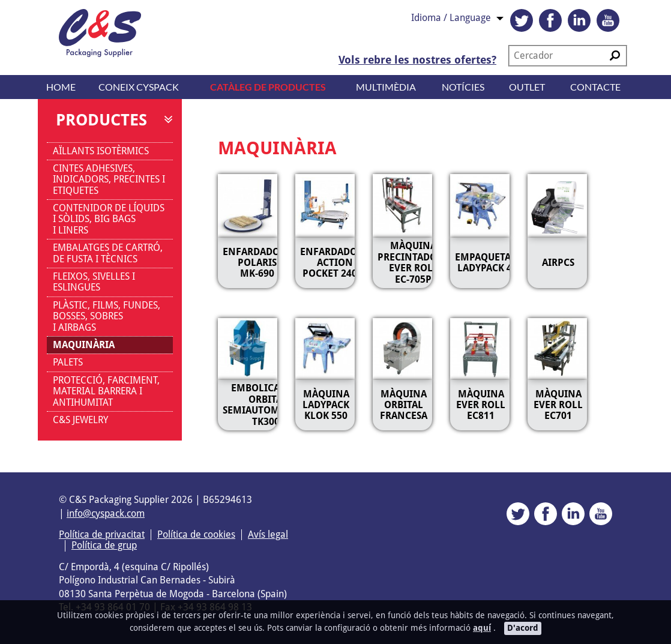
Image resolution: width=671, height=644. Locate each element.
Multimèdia (386, 87)
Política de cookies (196, 534)
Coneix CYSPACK (139, 87)
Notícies (463, 87)
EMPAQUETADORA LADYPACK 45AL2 (496, 263)
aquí (482, 628)
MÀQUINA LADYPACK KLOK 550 (326, 405)
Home (61, 87)
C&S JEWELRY (80, 420)
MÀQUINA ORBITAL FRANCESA (404, 405)
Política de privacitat (102, 534)
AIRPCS (558, 263)
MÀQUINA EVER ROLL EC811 (481, 405)
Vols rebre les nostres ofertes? (417, 60)
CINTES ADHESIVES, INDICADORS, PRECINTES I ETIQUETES (109, 179)
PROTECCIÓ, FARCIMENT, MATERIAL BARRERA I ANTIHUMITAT (106, 391)
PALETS (68, 362)
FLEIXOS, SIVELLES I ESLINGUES (94, 282)
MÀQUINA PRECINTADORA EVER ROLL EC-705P (413, 262)
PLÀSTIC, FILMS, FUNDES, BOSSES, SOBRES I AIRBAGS (107, 316)
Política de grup (104, 545)
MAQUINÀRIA (84, 345)
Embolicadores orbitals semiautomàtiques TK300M (270, 405)
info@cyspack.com (106, 513)
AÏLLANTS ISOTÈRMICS (101, 151)
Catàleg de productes (268, 87)
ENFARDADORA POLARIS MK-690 (257, 263)
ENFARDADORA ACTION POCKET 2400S (335, 263)
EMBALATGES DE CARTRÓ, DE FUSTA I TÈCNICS (108, 253)
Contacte (595, 87)
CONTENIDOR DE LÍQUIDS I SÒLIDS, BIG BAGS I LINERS (109, 219)
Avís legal (268, 534)
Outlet (527, 87)
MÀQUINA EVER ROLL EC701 (558, 405)
